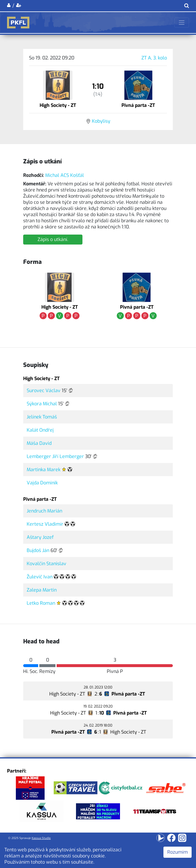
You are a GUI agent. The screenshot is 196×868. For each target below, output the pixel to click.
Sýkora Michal (42, 404)
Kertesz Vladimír (45, 524)
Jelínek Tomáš (42, 417)
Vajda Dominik (42, 483)
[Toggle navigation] (182, 23)
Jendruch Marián (44, 511)
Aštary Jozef (40, 537)
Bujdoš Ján (38, 550)
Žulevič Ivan (40, 577)
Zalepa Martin (42, 590)
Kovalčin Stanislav (47, 564)
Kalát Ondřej (40, 430)
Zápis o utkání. (53, 239)
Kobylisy (101, 121)
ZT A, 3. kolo (154, 58)
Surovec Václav (44, 391)
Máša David (39, 443)
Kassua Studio (41, 838)
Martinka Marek (44, 470)
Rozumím (178, 852)
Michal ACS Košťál (65, 175)
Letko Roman (41, 603)
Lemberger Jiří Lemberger (55, 456)
